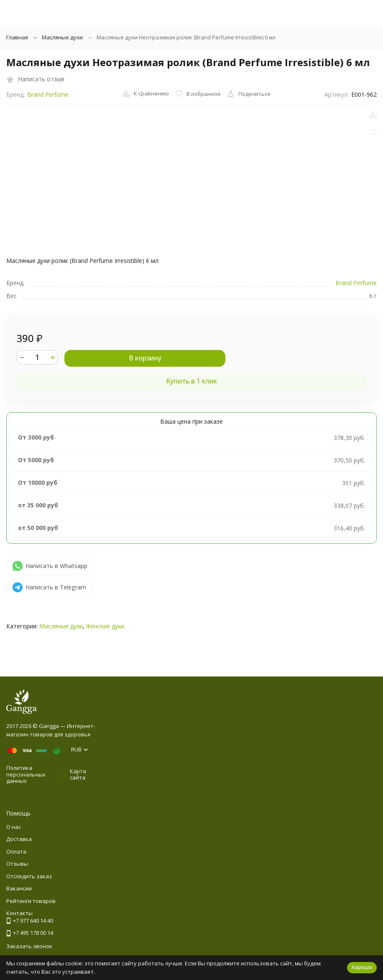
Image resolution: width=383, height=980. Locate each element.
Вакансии (19, 888)
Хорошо (362, 967)
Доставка (19, 839)
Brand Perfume (48, 94)
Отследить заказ (29, 876)
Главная (17, 37)
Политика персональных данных (26, 774)
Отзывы (17, 864)
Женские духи (105, 626)
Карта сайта (78, 774)
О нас (14, 827)
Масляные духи (62, 37)
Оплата (16, 851)
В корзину (145, 358)
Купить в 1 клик (191, 381)
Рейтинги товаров (31, 901)
